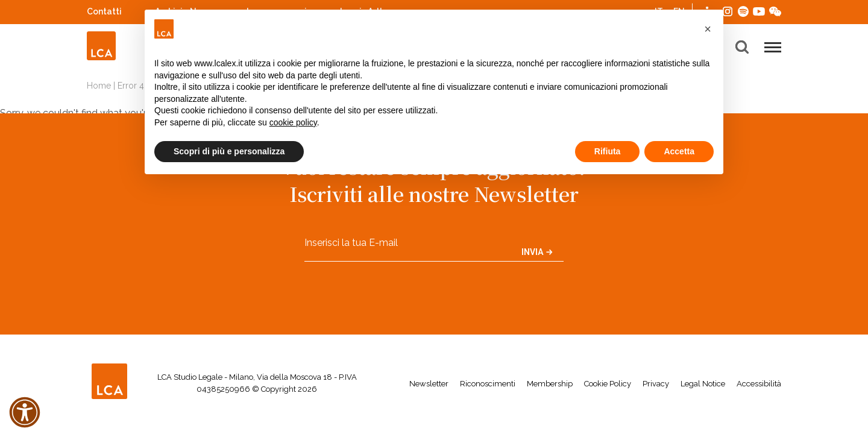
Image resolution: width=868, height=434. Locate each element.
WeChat (775, 10)
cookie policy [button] (293, 122)
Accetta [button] (679, 151)
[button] (708, 29)
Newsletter (429, 384)
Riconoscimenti (488, 384)
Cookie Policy (608, 384)
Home (99, 86)
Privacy (656, 384)
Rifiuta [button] (608, 151)
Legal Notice (703, 384)
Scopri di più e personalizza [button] (229, 151)
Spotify (743, 10)
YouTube (759, 11)
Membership (550, 384)
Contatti (104, 11)
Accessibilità (759, 384)
